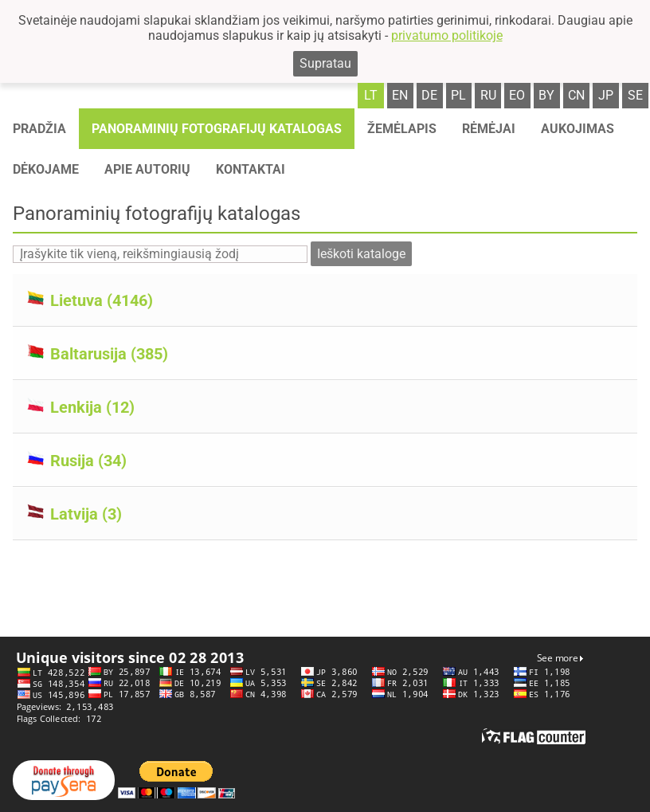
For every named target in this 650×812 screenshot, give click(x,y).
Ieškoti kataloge (361, 254)
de (429, 95)
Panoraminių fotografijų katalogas (217, 129)
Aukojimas (578, 129)
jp (606, 95)
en (400, 95)
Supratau (325, 63)
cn (576, 95)
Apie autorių (147, 169)
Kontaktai (251, 169)
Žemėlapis (402, 129)
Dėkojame (46, 169)
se (635, 95)
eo (517, 95)
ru (488, 95)
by (546, 95)
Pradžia (39, 129)
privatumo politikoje (447, 35)
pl (458, 95)
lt (371, 95)
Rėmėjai (489, 129)
